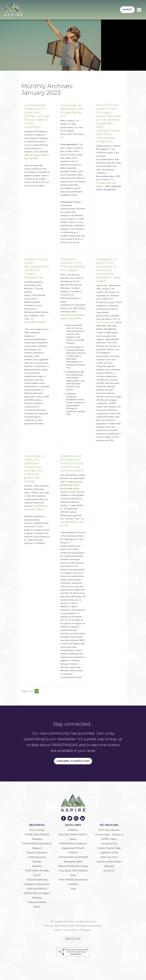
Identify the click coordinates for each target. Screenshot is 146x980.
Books (37, 907)
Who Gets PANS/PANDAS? (73, 835)
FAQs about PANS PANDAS (73, 871)
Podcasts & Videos (37, 902)
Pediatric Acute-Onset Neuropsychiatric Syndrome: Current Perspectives (37, 268)
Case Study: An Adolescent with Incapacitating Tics (72, 111)
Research (37, 866)
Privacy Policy (71, 930)
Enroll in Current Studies (109, 862)
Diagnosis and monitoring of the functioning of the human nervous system (72, 463)
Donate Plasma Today (109, 848)
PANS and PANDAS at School (73, 866)
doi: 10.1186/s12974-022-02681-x (107, 183)
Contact (58, 930)
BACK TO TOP (73, 939)
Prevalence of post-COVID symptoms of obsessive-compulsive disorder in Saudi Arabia (109, 270)
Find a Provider (37, 830)
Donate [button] (127, 10)
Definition (73, 830)
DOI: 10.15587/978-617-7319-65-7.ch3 (73, 522)
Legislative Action (109, 853)
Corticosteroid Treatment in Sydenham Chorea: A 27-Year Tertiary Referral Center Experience (37, 116)
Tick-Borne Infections (37, 880)
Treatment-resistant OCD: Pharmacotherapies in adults (73, 265)
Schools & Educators (37, 853)
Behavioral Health (73, 862)
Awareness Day (109, 844)
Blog (73, 875)
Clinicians (37, 862)
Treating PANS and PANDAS (73, 857)
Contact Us (109, 871)
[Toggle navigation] (139, 10)
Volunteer (109, 866)
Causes (73, 839)
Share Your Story (109, 857)
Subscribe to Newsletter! (73, 761)
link (62, 138)
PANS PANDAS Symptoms (73, 844)
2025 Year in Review (109, 830)
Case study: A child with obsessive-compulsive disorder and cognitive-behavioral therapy (34, 469)
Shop (73, 889)
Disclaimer (85, 930)
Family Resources (37, 857)
